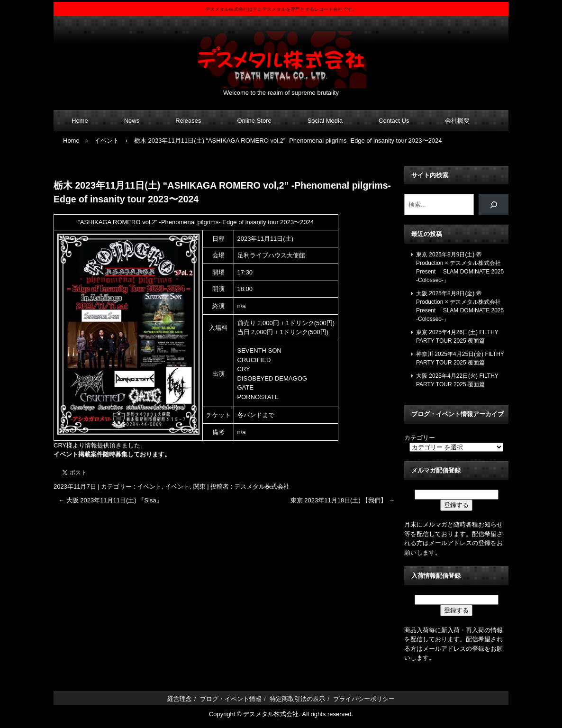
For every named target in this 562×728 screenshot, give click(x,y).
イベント (149, 487)
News (132, 121)
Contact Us (394, 121)
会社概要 (457, 121)
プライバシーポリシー (364, 699)
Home (80, 121)
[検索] (494, 205)
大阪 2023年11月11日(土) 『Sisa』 (110, 500)
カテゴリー (420, 438)
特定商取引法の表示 (297, 699)
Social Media (325, 121)
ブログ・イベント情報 (231, 699)
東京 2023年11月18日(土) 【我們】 (343, 500)
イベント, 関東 (185, 487)
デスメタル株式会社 (281, 54)
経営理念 (180, 699)
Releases (188, 121)
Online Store (254, 121)
